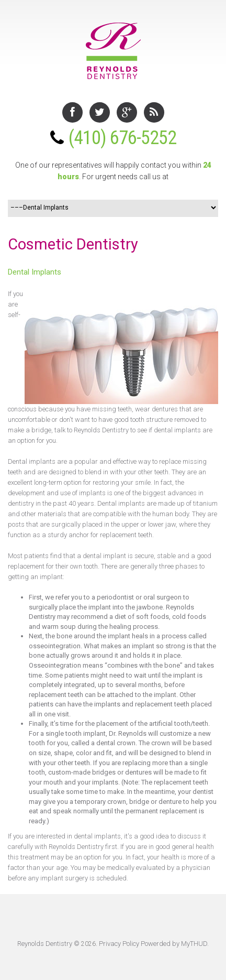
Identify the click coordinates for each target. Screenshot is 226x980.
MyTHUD (194, 944)
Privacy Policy (119, 944)
